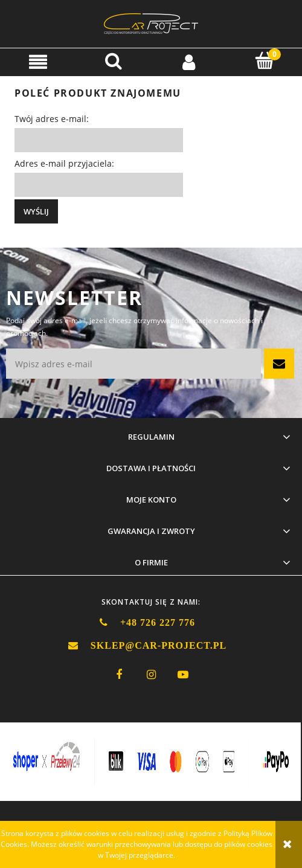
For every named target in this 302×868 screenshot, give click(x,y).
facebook (119, 675)
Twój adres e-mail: (52, 119)
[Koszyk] (264, 61)
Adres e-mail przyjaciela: (64, 163)
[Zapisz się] (279, 364)
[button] (38, 61)
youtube (183, 675)
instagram (151, 675)
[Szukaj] (113, 61)
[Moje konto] (189, 61)
